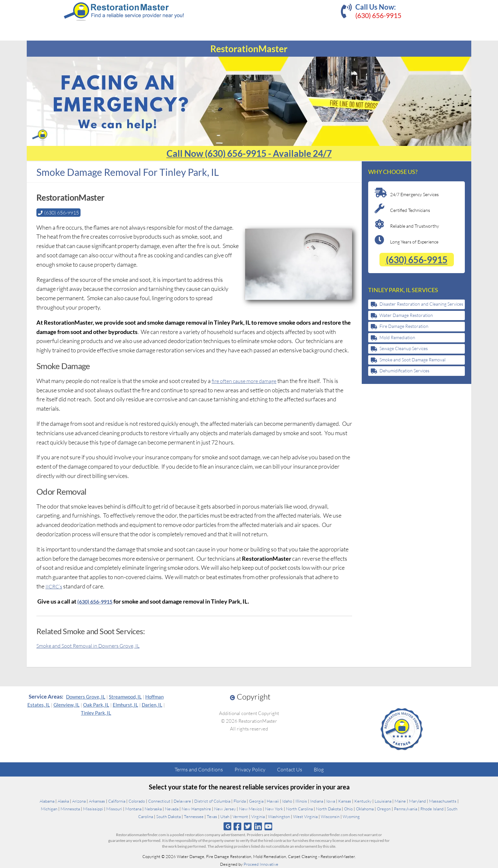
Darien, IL (152, 705)
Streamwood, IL (125, 697)
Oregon (384, 809)
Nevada (172, 809)
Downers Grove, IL (86, 697)
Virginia (258, 816)
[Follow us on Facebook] (237, 826)
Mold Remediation (397, 337)
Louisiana (383, 801)
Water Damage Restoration (406, 315)
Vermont (240, 816)
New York (274, 809)
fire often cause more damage (248, 381)
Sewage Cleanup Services (404, 348)
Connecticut (159, 801)
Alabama (47, 801)
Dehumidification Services (404, 371)
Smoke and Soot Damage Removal (412, 360)
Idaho (287, 801)
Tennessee (194, 816)
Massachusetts (443, 801)
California (117, 801)
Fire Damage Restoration (404, 326)
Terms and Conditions (199, 769)
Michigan (49, 809)
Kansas (345, 801)
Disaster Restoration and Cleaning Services (421, 304)
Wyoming (351, 816)
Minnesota (70, 809)
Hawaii (273, 801)
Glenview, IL (67, 705)
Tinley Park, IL (96, 713)
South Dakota (168, 816)
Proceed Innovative (261, 864)
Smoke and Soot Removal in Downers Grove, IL (93, 645)
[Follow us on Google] (227, 826)
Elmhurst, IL (125, 705)
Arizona (79, 801)
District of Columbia (212, 801)
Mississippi (93, 809)
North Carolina (299, 809)
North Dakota (328, 809)
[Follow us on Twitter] (248, 826)
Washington (279, 816)
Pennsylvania (406, 809)
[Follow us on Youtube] (268, 826)
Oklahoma (365, 809)
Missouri (114, 809)
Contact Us (290, 769)
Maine (400, 801)
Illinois (301, 801)
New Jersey (225, 809)
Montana (133, 809)
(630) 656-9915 (378, 15)
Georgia (256, 801)
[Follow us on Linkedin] (258, 826)
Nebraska (153, 809)
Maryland (417, 801)
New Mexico (250, 809)
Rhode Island (432, 809)
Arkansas (97, 801)
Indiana (317, 801)
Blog (319, 769)
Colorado (137, 801)
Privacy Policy (250, 769)
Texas (212, 816)
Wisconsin (330, 816)
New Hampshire (196, 809)
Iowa (331, 801)
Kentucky (363, 801)
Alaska (63, 801)
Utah (225, 816)
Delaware (182, 801)
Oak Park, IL (96, 705)
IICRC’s (55, 586)
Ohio (348, 809)
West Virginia (305, 816)
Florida (240, 801)
